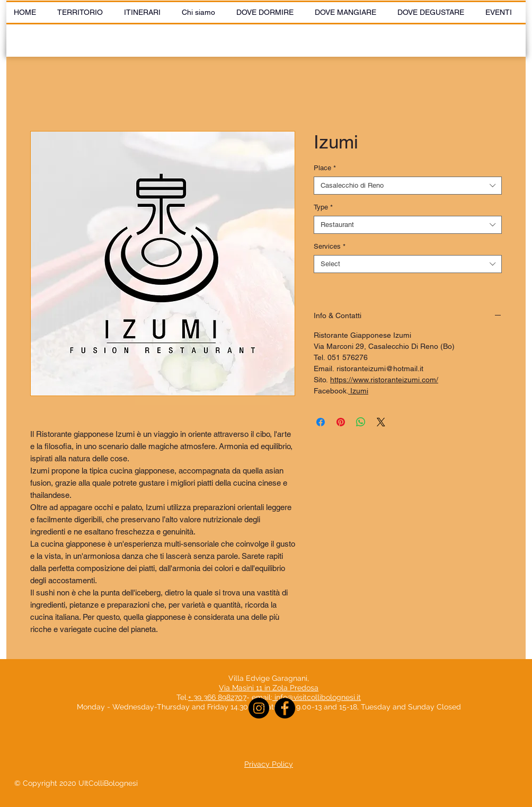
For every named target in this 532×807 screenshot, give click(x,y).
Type (323, 207)
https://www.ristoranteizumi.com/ (384, 380)
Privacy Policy (269, 764)
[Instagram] (259, 708)
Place (325, 168)
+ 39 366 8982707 (217, 697)
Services (330, 246)
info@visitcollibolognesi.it (318, 697)
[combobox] (408, 186)
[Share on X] (381, 422)
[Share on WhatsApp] (361, 422)
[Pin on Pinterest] (341, 422)
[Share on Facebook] (321, 422)
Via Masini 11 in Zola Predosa (269, 688)
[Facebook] (285, 708)
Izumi (358, 391)
